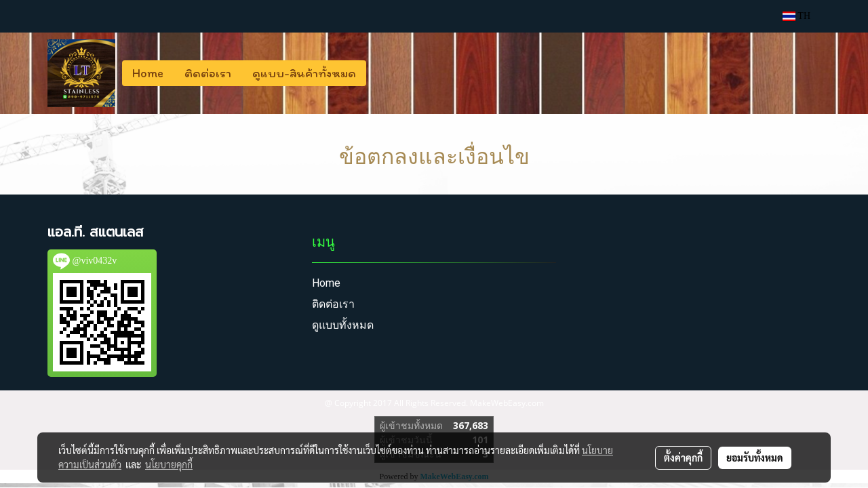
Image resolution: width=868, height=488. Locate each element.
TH (796, 16)
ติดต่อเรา (208, 73)
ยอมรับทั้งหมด (755, 457)
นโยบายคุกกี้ (169, 464)
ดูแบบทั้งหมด (343, 325)
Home (148, 73)
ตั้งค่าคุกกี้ (683, 457)
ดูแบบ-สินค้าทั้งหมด (304, 73)
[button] (378, 73)
